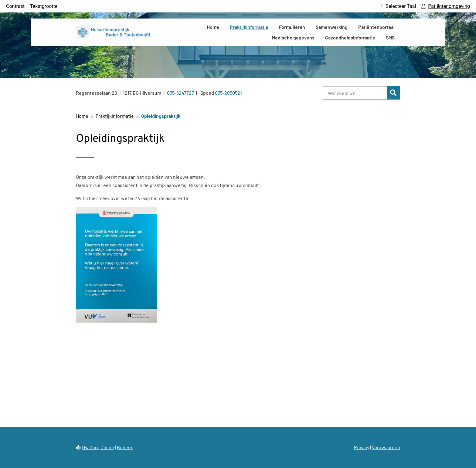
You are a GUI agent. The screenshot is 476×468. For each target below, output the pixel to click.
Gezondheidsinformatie (350, 37)
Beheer (125, 447)
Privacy (362, 447)
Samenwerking (332, 27)
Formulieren (292, 27)
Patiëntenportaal (376, 27)
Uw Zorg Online (98, 447)
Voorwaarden (386, 447)
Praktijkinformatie (249, 27)
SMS (390, 37)
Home (213, 27)
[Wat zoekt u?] (355, 93)
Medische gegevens (293, 37)
